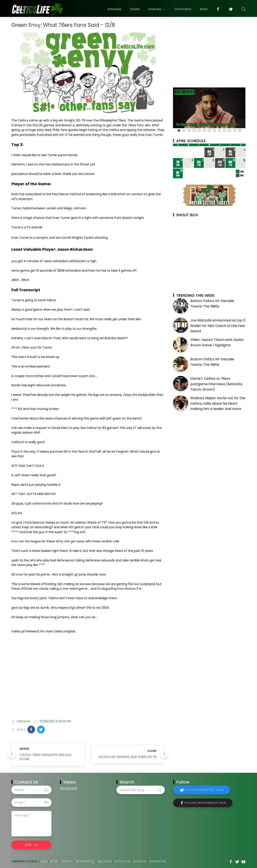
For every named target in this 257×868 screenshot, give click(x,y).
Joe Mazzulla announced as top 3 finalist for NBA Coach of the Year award (218, 326)
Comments (183, 9)
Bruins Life (140, 861)
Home (44, 861)
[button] (31, 729)
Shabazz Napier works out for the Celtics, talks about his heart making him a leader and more (218, 403)
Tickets (135, 9)
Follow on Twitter (204, 790)
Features (157, 9)
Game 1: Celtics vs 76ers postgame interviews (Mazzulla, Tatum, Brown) (216, 384)
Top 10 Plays (83, 861)
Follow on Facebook (205, 803)
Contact (67, 861)
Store (204, 9)
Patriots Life (122, 861)
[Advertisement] (88, 683)
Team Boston (157, 861)
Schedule (114, 9)
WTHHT (54, 861)
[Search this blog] (141, 790)
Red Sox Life (105, 861)
